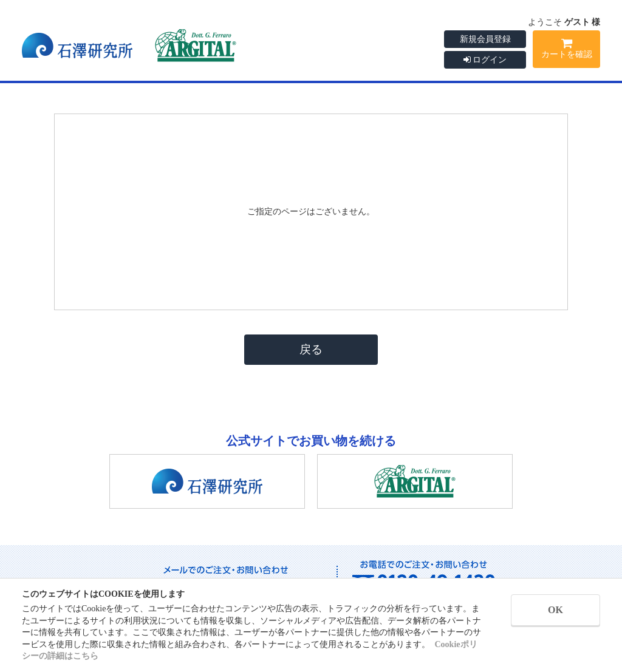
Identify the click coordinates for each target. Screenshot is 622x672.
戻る (311, 349)
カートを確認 (566, 50)
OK (555, 610)
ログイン (485, 60)
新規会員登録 (485, 39)
